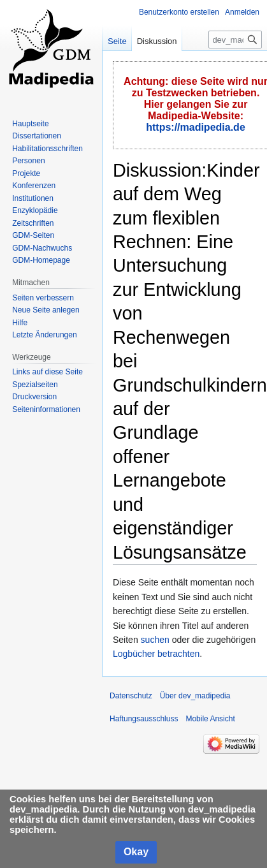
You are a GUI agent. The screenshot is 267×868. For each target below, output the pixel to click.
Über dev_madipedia (195, 696)
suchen (155, 640)
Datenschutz (131, 696)
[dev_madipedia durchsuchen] (235, 40)
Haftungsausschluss (144, 719)
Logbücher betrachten (156, 654)
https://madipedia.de (196, 127)
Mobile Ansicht (210, 719)
